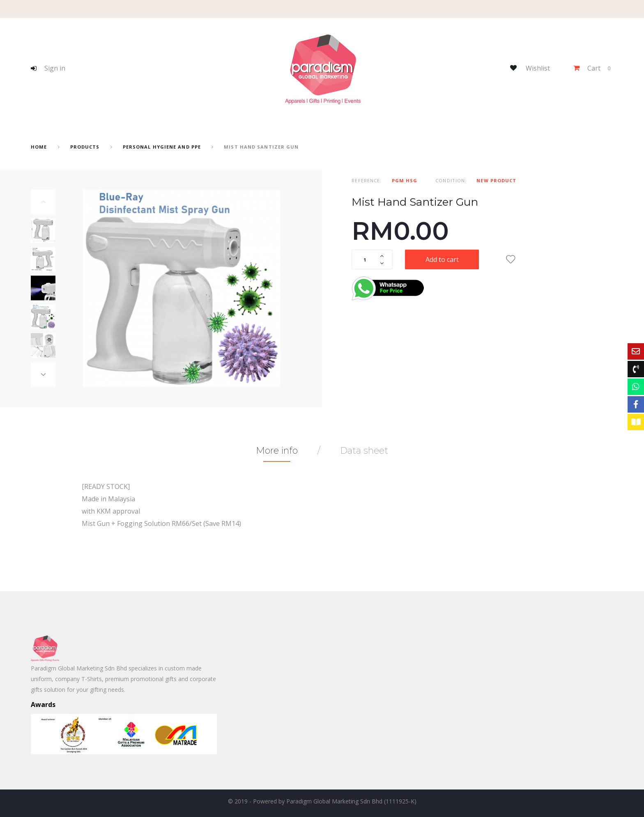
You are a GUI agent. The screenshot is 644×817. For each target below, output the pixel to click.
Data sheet (364, 451)
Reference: (367, 180)
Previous (43, 202)
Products (85, 147)
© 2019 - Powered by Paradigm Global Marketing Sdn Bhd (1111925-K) (322, 801)
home (39, 147)
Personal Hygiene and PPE (162, 147)
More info (277, 451)
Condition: (451, 180)
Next (43, 375)
